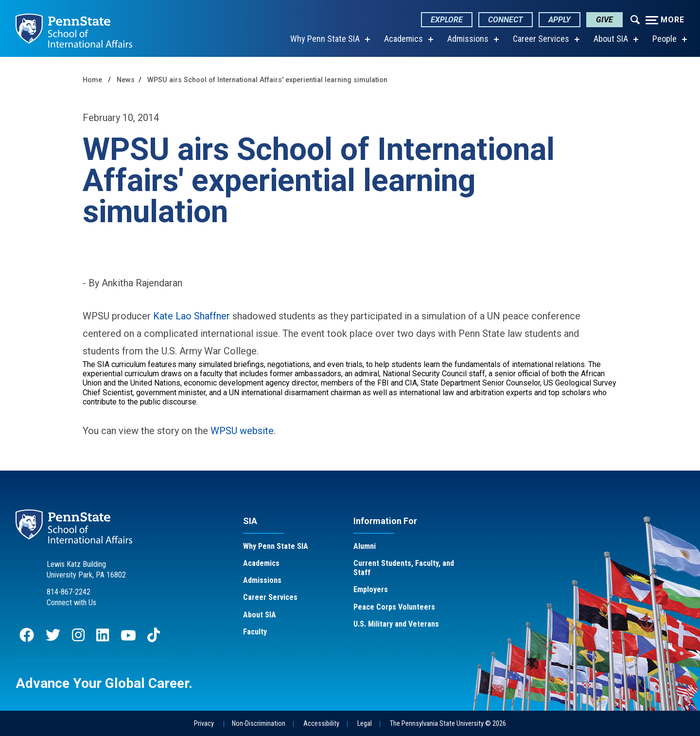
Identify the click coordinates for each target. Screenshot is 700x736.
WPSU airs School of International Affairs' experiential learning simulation (267, 80)
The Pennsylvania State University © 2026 (448, 724)
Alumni (365, 546)
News (126, 80)
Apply (560, 20)
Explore (447, 20)
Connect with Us (71, 603)
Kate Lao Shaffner (193, 316)
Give (604, 20)
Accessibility (321, 724)
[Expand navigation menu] (635, 19)
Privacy (204, 724)
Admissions (468, 39)
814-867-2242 (69, 592)
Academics (403, 39)
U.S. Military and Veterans (396, 624)
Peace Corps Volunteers (394, 607)
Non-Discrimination (259, 724)
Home (92, 80)
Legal (365, 724)
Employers (371, 589)
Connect (506, 20)
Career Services (541, 39)
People (665, 39)
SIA (250, 521)
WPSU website (242, 431)
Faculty (255, 632)
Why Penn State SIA (325, 39)
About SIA (611, 39)
